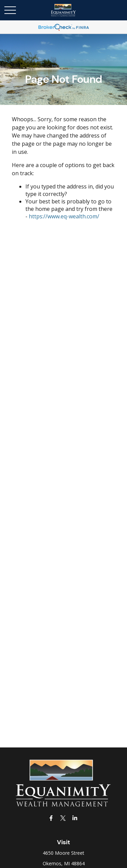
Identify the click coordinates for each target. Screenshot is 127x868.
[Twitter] (63, 818)
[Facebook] (51, 818)
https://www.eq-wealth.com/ (64, 216)
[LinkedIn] (75, 818)
